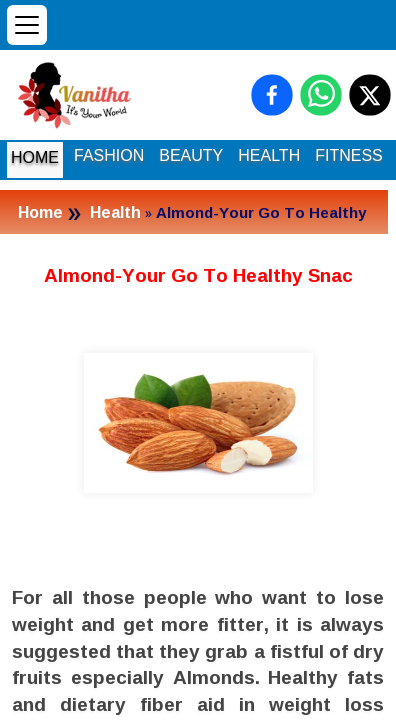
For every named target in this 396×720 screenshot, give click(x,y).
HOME (35, 157)
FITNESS (349, 155)
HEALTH (269, 155)
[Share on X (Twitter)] (370, 95)
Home (40, 212)
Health (115, 212)
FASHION (109, 155)
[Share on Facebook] (272, 95)
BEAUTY (191, 155)
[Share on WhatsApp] (321, 95)
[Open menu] (27, 25)
